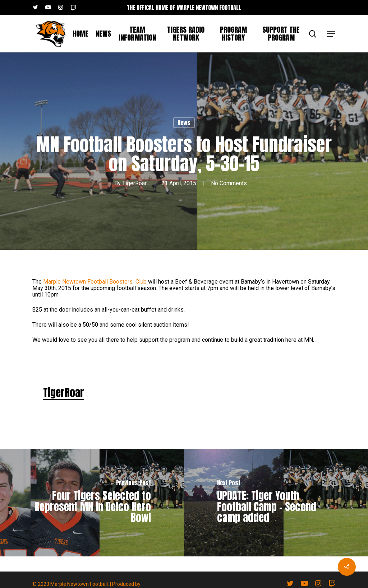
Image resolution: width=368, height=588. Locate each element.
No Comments (229, 183)
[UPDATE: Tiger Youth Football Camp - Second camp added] (276, 503)
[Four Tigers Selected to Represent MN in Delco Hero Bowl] (92, 503)
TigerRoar (134, 183)
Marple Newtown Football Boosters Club (95, 282)
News (184, 123)
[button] (331, 34)
